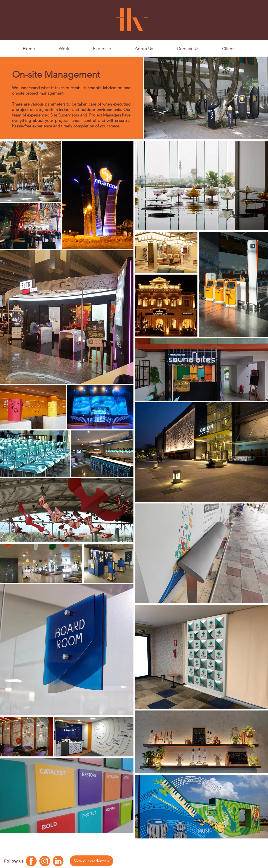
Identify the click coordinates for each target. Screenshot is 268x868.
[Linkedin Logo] (58, 861)
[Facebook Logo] (31, 861)
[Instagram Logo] (45, 861)
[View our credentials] (91, 861)
